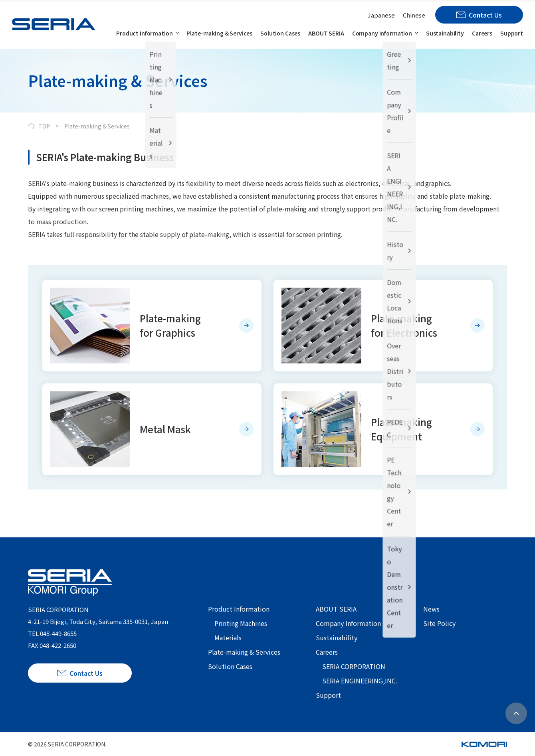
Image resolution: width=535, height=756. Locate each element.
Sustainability (445, 33)
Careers (482, 33)
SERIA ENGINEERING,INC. (360, 681)
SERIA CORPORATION (354, 666)
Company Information (382, 33)
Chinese (414, 15)
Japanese (381, 15)
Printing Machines (241, 623)
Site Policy (439, 623)
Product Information (144, 33)
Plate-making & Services (219, 33)
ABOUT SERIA (326, 33)
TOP (44, 126)
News (431, 609)
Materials (228, 638)
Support (512, 33)
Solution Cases (280, 33)
